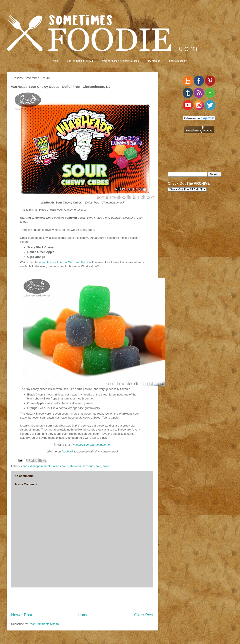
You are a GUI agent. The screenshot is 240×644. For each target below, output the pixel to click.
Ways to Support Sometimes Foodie (121, 61)
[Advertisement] (82, 600)
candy (25, 466)
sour (99, 466)
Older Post (144, 615)
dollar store (59, 466)
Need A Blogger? (178, 61)
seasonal (88, 466)
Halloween (74, 466)
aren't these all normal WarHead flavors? (65, 262)
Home (83, 615)
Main (55, 61)
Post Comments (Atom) (44, 624)
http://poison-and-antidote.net (92, 445)
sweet (107, 466)
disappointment (40, 466)
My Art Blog (154, 61)
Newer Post (22, 615)
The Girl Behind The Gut (80, 61)
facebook (67, 451)
